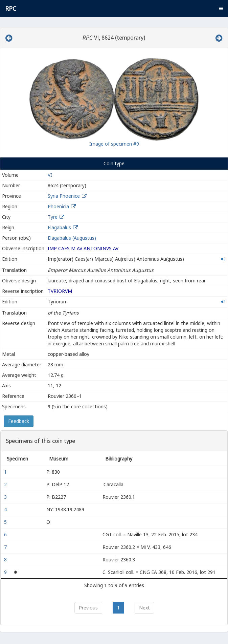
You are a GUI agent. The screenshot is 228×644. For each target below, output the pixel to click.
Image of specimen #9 (114, 144)
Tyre (53, 217)
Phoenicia (58, 206)
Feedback (19, 421)
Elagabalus (59, 227)
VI (50, 175)
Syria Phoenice (64, 196)
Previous (88, 608)
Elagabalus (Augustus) (72, 238)
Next (144, 608)
